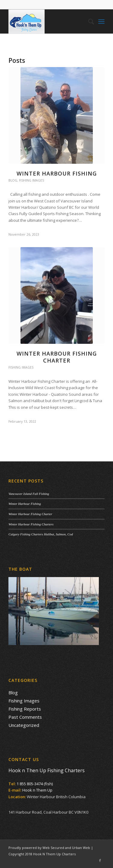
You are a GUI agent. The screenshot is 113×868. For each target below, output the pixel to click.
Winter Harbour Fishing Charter (57, 357)
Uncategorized (24, 725)
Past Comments (25, 717)
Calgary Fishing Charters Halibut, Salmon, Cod (41, 534)
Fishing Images (31, 180)
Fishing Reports (25, 709)
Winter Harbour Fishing (57, 173)
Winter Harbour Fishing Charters (31, 524)
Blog (13, 180)
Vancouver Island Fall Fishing (29, 494)
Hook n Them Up (37, 790)
